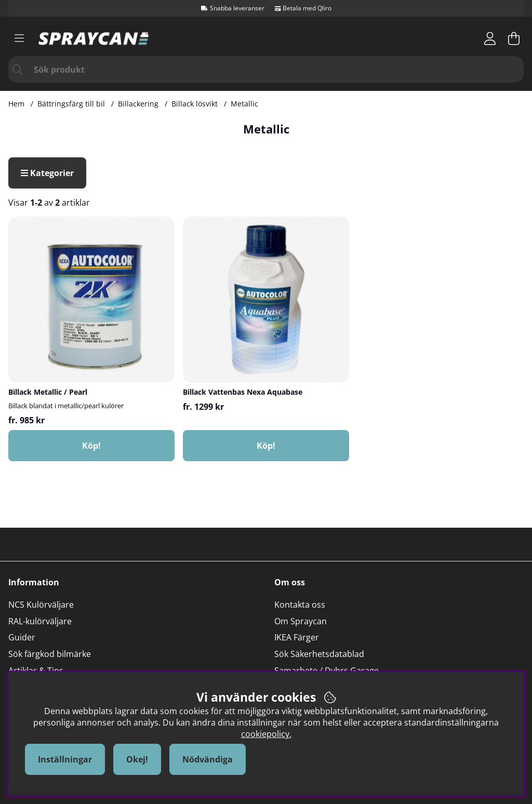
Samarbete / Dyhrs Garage (327, 671)
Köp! (91, 446)
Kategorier (47, 173)
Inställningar (65, 759)
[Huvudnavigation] (19, 38)
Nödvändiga (208, 759)
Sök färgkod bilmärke (50, 654)
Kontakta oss (300, 605)
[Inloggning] (490, 38)
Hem (16, 104)
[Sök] (266, 69)
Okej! (137, 759)
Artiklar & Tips (36, 671)
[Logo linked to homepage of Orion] (94, 38)
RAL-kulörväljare (40, 621)
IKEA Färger (297, 637)
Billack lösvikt (195, 104)
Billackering (138, 104)
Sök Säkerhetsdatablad (319, 654)
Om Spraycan (301, 621)
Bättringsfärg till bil (71, 104)
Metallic (244, 104)
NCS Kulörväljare (41, 605)
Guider (22, 637)
